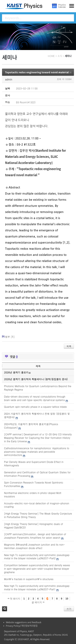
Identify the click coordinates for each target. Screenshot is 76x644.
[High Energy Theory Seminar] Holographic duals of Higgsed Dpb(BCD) (34, 526)
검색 (5, 609)
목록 (69, 346)
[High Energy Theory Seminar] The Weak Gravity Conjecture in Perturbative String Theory (38, 515)
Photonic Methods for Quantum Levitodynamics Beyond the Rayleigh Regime (38, 388)
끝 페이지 (38, 602)
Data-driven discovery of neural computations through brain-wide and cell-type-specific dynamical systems (35, 398)
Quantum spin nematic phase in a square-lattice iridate (35, 407)
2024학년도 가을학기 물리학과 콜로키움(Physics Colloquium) (31, 426)
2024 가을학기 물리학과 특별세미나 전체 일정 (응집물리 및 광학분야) (37, 415)
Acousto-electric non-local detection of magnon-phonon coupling (37, 505)
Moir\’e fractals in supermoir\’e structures (29, 579)
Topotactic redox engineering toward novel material (37, 72)
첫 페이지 (14, 599)
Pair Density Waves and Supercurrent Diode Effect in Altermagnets (34, 464)
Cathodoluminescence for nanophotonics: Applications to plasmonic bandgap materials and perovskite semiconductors (37, 452)
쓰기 (69, 609)
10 (67, 599)
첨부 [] (10, 337)
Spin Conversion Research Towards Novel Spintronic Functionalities (34, 484)
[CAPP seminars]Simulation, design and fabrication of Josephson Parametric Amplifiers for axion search (35, 536)
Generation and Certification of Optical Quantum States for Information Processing (37, 474)
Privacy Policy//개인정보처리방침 (22, 626)
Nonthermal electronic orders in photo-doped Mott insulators (33, 495)
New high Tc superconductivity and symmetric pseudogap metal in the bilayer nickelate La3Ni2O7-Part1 (37, 587)
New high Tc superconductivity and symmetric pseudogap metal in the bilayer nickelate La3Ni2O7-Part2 (37, 557)
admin (9, 79)
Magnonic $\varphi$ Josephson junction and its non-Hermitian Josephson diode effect (34, 546)
